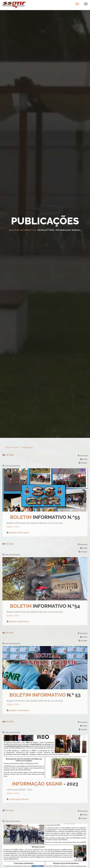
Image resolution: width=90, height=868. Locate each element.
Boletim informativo (19, 533)
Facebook (83, 456)
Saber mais (13, 527)
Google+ (84, 463)
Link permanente (12, 466)
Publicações (27, 447)
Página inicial (11, 447)
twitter (85, 459)
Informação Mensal (19, 799)
